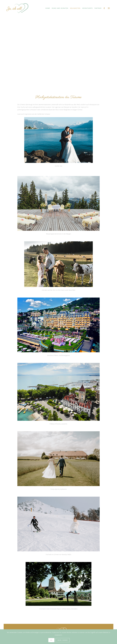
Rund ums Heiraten (60, 8)
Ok (51, 640)
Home (48, 8)
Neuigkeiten (75, 8)
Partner (98, 8)
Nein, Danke (63, 640)
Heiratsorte (87, 8)
